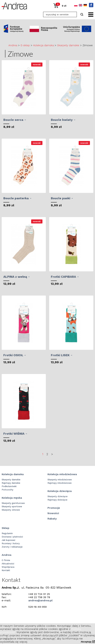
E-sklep (25, 45)
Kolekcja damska (43, 45)
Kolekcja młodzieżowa (62, 474)
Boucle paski (61, 198)
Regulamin (7, 533)
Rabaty (52, 519)
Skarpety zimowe (11, 510)
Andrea (13, 45)
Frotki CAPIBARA (63, 277)
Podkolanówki (9, 486)
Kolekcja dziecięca (60, 491)
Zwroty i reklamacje (12, 547)
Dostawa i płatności (12, 537)
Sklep (5, 528)
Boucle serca (13, 120)
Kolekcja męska (12, 498)
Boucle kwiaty (62, 120)
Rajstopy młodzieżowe (60, 483)
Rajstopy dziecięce (57, 500)
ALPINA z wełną (15, 277)
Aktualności (8, 564)
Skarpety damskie (68, 45)
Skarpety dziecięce (58, 496)
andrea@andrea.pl (40, 600)
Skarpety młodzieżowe (60, 480)
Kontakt (6, 570)
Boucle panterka (16, 198)
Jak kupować (9, 540)
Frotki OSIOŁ (13, 355)
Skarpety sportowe (12, 506)
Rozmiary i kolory (11, 543)
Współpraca (8, 567)
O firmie (6, 560)
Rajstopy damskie (11, 483)
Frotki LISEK (60, 355)
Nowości (53, 513)
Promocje (54, 508)
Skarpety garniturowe (13, 503)
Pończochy (7, 490)
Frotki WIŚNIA (14, 434)
